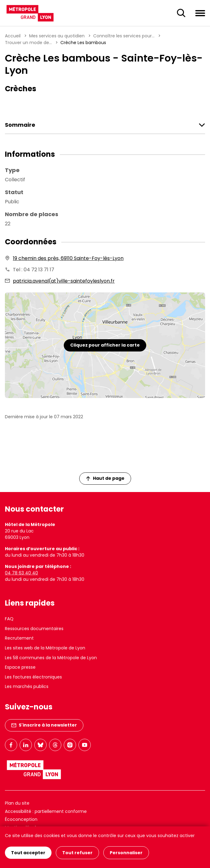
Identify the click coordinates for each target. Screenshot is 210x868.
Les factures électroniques (33, 677)
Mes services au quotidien (57, 36)
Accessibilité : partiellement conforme (46, 811)
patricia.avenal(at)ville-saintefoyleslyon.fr (64, 281)
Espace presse (20, 667)
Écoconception (21, 819)
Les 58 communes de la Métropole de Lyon (51, 658)
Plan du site (17, 803)
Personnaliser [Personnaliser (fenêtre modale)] (126, 853)
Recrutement (19, 638)
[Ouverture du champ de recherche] (181, 13)
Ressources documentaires (34, 629)
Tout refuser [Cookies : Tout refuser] (77, 853)
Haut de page (105, 478)
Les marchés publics (27, 686)
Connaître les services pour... (124, 36)
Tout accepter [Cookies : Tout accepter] (28, 853)
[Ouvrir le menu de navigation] (200, 13)
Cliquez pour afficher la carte (105, 345)
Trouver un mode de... (28, 43)
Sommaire (20, 125)
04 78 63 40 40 (21, 573)
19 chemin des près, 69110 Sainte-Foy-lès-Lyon (68, 258)
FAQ (9, 619)
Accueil (13, 36)
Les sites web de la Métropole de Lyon (45, 648)
